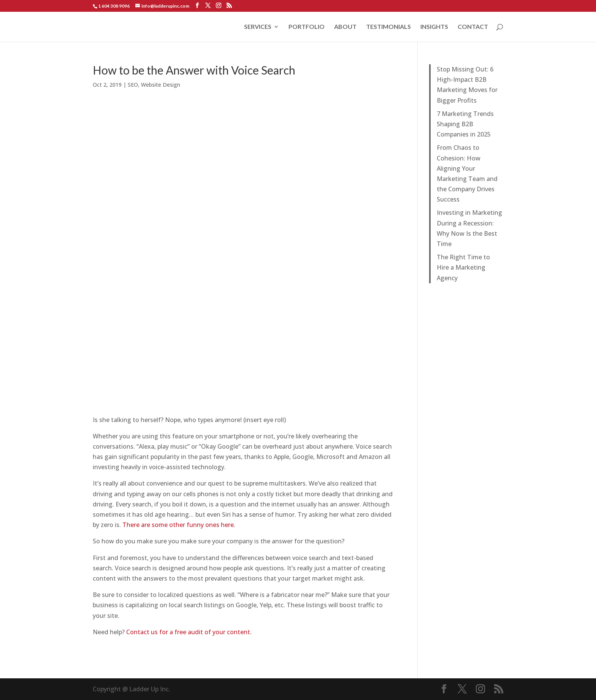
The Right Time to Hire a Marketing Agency (463, 267)
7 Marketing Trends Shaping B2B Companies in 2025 (465, 124)
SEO (133, 85)
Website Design (161, 85)
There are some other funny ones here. (179, 525)
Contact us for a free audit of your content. (189, 632)
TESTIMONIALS (388, 27)
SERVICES (258, 27)
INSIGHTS (434, 27)
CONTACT (473, 27)
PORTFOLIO (307, 27)
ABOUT (345, 27)
